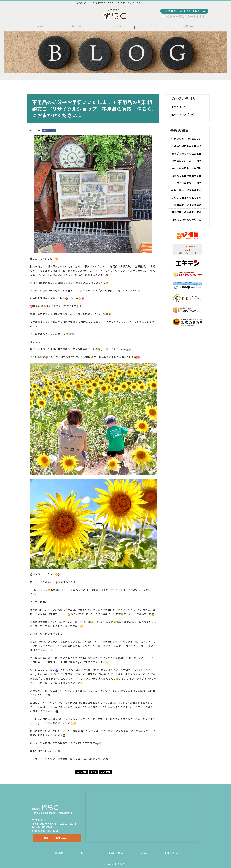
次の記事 (106, 772)
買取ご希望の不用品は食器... (188, 153)
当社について (78, 26)
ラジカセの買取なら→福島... (188, 183)
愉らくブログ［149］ (184, 114)
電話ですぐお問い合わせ (56, 838)
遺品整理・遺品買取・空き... (188, 212)
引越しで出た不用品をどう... (188, 198)
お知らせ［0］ (180, 107)
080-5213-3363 (51, 829)
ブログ (153, 26)
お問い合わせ (191, 26)
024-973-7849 (45, 826)
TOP (93, 772)
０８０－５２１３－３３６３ (186, 16)
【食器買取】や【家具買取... (188, 205)
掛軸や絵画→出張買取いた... (188, 139)
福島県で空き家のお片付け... (188, 220)
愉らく (124, 864)
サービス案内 (115, 26)
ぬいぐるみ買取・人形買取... (188, 168)
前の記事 (81, 772)
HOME (40, 26)
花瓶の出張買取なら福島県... (188, 146)
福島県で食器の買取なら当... (188, 175)
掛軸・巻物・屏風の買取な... (188, 190)
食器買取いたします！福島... (188, 161)
